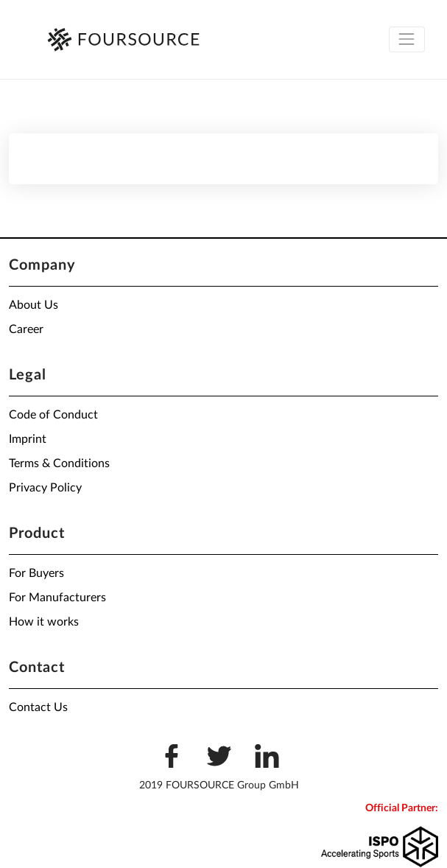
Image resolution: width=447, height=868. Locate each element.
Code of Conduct (53, 415)
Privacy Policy (45, 488)
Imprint (28, 439)
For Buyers (36, 573)
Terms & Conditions (59, 463)
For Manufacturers (57, 598)
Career (26, 329)
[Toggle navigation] (407, 39)
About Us (34, 305)
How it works (44, 622)
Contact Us (38, 707)
